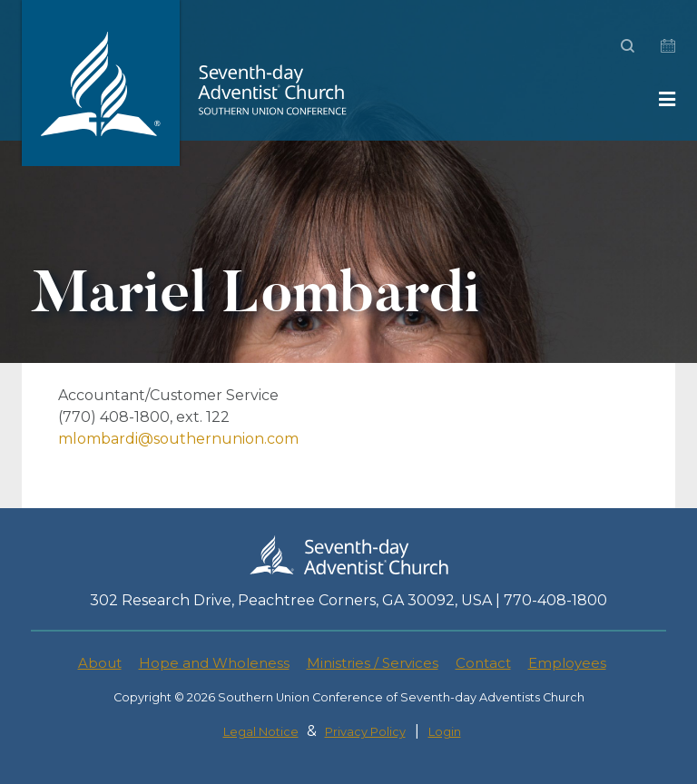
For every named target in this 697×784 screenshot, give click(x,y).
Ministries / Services (373, 663)
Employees (567, 663)
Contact (483, 663)
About (100, 663)
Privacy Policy (365, 732)
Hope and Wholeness (214, 663)
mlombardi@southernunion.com (178, 439)
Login (445, 732)
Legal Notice (261, 732)
